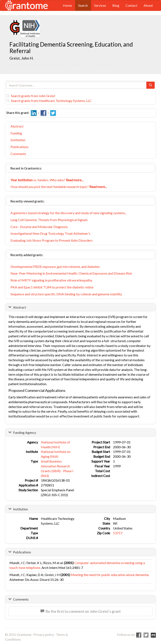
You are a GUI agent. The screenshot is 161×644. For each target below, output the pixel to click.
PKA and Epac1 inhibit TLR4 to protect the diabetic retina (52, 287)
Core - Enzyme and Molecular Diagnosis (39, 227)
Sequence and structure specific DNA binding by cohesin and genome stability (66, 294)
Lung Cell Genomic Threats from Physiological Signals (49, 220)
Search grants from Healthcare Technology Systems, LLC (49, 101)
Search (83, 5)
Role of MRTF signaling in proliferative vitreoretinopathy (51, 280)
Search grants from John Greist (31, 96)
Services (100, 5)
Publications (19, 147)
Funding (16, 133)
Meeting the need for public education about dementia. (110, 575)
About (148, 5)
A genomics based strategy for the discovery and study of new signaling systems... (69, 213)
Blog (116, 5)
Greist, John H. (21, 58)
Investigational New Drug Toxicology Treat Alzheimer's (50, 233)
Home (67, 5)
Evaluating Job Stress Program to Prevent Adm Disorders (52, 240)
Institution (18, 140)
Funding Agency (25, 432)
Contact (131, 5)
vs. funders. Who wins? (47, 180)
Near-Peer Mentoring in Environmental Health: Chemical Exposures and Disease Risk (71, 273)
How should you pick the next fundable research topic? (59, 187)
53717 (118, 533)
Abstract (17, 126)
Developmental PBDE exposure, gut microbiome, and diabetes (55, 267)
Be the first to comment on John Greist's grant (81, 611)
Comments (18, 154)
